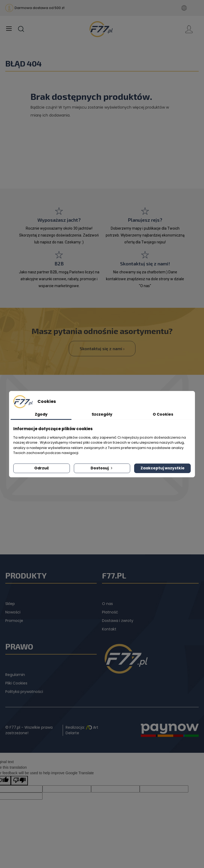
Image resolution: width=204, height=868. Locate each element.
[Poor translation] (19, 781)
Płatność (110, 612)
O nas (107, 604)
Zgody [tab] (41, 414)
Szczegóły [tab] (102, 414)
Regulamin (15, 675)
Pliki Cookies (16, 683)
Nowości (13, 612)
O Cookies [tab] (163, 414)
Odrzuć (42, 468)
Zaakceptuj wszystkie (163, 468)
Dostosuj (102, 468)
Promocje (14, 621)
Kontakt (109, 629)
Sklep (10, 604)
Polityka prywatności (24, 692)
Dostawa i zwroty (118, 621)
